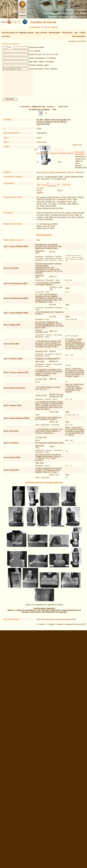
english (30, 33)
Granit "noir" (77, 147)
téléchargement (79, 36)
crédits (82, 33)
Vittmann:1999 (16, 361)
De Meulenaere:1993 (18, 286)
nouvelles (6, 36)
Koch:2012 (14, 271)
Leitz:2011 (14, 445)
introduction (67, 33)
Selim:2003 (14, 346)
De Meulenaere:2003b (19, 301)
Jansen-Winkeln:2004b (19, 421)
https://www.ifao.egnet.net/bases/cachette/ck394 (56, 622)
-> (51, 109)
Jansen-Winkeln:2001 (19, 249)
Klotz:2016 (14, 434)
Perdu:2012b (15, 460)
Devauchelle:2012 (17, 390)
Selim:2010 (14, 472)
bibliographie (55, 33)
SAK (51, 319)
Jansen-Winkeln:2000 (19, 315)
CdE (51, 290)
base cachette (41, 33)
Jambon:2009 (15, 408)
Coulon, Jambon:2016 (19, 375)
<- (25, 109)
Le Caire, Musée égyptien (40, 193)
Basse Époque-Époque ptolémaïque (51, 175)
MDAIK (52, 424)
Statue (39, 140)
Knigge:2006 (15, 327)
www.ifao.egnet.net (10, 33)
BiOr (51, 307)
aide (76, 33)
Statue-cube (41, 145)
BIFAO (52, 414)
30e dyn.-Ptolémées (76, 175)
